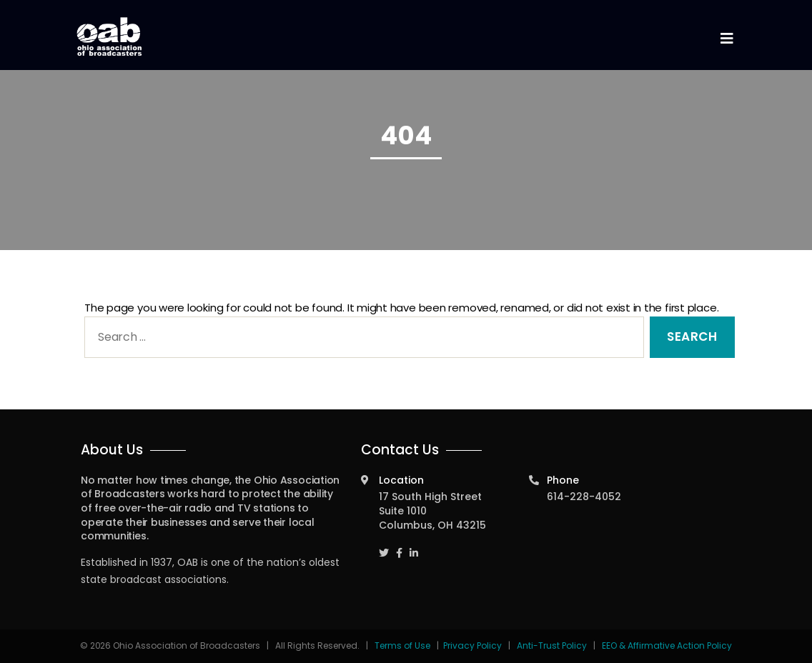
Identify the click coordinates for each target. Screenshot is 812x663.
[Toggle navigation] (726, 39)
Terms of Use (403, 645)
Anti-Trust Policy (552, 645)
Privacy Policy (472, 645)
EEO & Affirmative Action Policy (667, 645)
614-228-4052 (584, 497)
